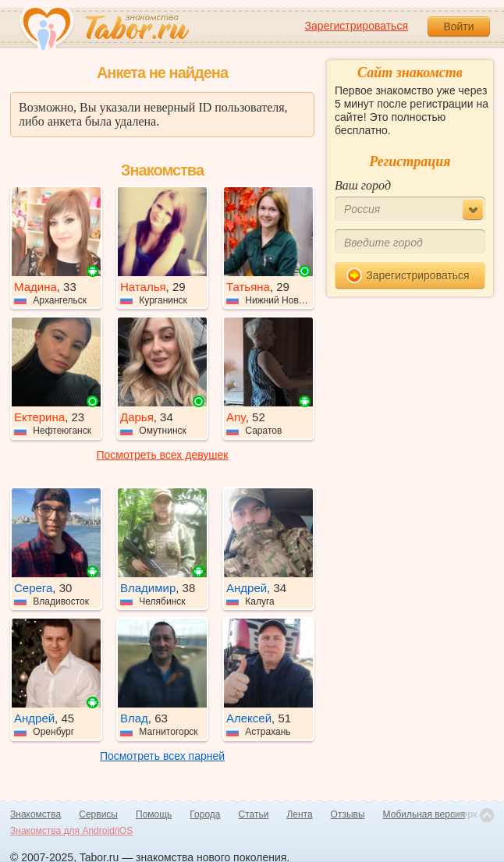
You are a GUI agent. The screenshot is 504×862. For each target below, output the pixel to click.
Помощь (154, 814)
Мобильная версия (424, 814)
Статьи (254, 814)
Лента (299, 814)
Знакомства (35, 814)
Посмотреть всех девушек (163, 455)
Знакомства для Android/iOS (71, 831)
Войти (458, 27)
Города (205, 814)
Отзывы (348, 814)
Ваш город (363, 185)
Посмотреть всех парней (162, 756)
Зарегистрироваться (357, 26)
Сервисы (98, 814)
